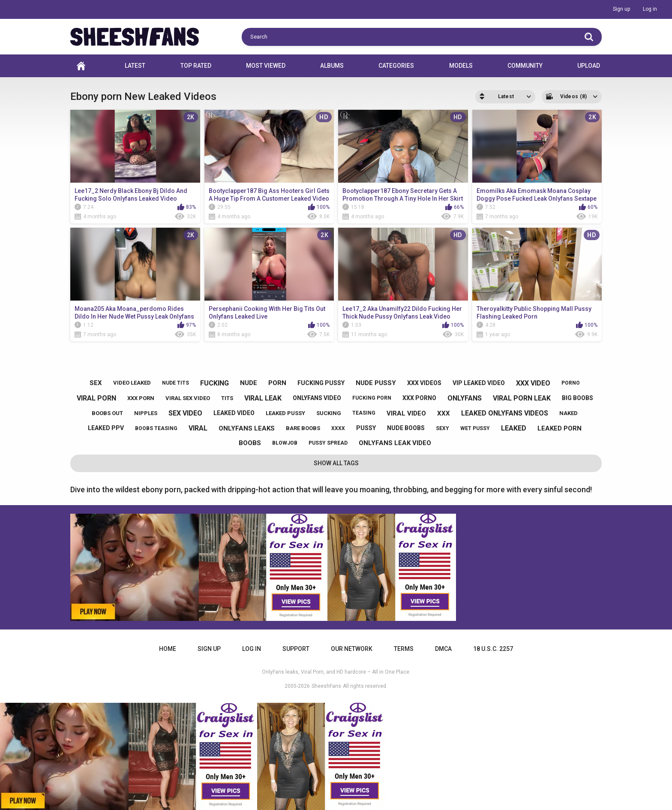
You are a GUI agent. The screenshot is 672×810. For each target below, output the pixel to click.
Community (525, 66)
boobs (250, 443)
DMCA (443, 649)
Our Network (352, 649)
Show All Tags (336, 463)
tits (227, 398)
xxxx (338, 428)
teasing (364, 413)
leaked (514, 428)
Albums (332, 66)
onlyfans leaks (247, 428)
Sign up (621, 9)
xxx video (533, 383)
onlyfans (465, 398)
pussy (366, 428)
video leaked (132, 383)
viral (198, 428)
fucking (214, 383)
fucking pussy (321, 383)
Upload (589, 66)
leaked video (234, 413)
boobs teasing (156, 428)
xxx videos (424, 383)
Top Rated (196, 66)
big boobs (577, 398)
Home (81, 66)
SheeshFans (326, 686)
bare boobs (303, 428)
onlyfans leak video (395, 443)
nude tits (175, 383)
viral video (406, 413)
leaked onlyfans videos (505, 413)
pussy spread (328, 443)
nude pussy (376, 383)
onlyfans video (317, 398)
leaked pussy (285, 413)
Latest (135, 66)
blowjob (285, 443)
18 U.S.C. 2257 (493, 649)
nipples (146, 413)
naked (568, 413)
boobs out (107, 413)
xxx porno (419, 398)
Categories (396, 66)
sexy (442, 428)
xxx (444, 413)
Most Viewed (266, 66)
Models (461, 66)
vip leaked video (479, 383)
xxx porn (141, 398)
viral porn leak (522, 398)
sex (96, 383)
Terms (404, 649)
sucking (329, 413)
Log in (650, 9)
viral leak (263, 398)
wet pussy (475, 428)
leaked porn (559, 428)
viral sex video (188, 398)
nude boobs (406, 428)
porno (571, 383)
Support (296, 649)
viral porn (96, 398)
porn (277, 383)
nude (249, 383)
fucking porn (372, 398)
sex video (185, 413)
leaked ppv (106, 428)
